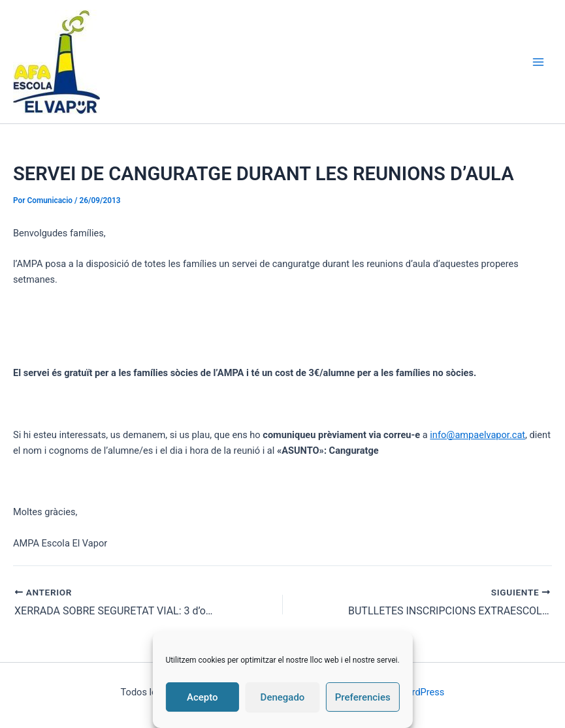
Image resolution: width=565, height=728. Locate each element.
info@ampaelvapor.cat (477, 435)
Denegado (283, 697)
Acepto (202, 697)
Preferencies (363, 697)
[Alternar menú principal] (538, 62)
